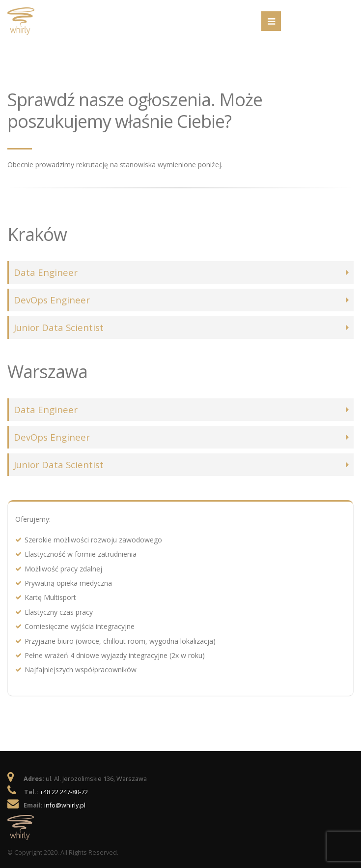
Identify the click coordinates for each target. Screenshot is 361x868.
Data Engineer (46, 272)
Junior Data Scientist (59, 327)
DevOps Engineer (52, 300)
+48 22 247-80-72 (64, 792)
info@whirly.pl (65, 805)
